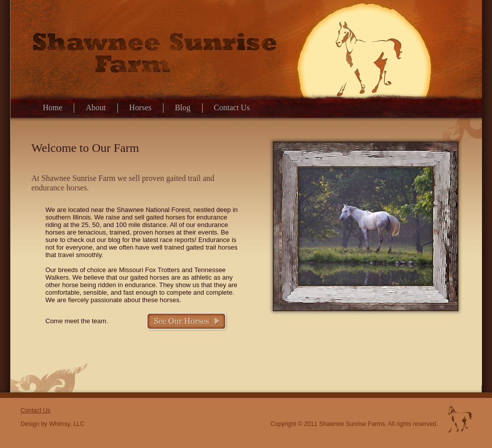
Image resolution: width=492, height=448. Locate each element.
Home (52, 107)
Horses (140, 107)
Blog (183, 107)
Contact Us (232, 107)
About (96, 107)
